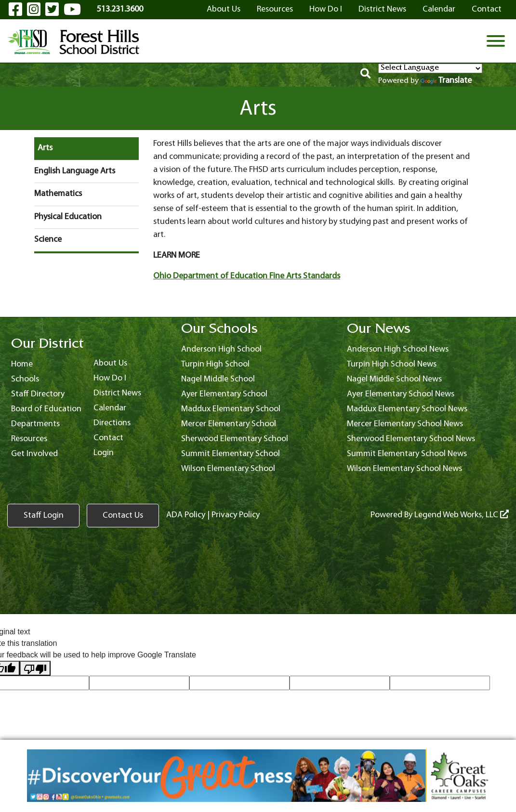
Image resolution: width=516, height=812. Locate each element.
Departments (35, 424)
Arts (45, 148)
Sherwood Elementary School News (411, 439)
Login (104, 453)
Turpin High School (215, 364)
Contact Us (123, 516)
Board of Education (46, 409)
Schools (25, 379)
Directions (112, 423)
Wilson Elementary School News (404, 469)
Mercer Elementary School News (405, 424)
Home (22, 364)
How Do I (326, 9)
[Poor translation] (35, 668)
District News (382, 9)
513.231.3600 (120, 9)
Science (48, 240)
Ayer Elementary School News (401, 394)
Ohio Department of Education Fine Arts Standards (247, 276)
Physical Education (68, 217)
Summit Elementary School (231, 454)
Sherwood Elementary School (235, 439)
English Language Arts (75, 171)
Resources (275, 9)
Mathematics (58, 194)
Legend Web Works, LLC (462, 515)
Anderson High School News (398, 349)
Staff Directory (38, 394)
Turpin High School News (392, 364)
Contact (487, 9)
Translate (446, 81)
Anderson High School (221, 349)
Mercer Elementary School (229, 424)
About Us (224, 9)
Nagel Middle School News (394, 379)
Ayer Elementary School (224, 394)
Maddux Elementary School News (407, 409)
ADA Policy (186, 515)
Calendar (439, 9)
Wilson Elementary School (228, 469)
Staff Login (44, 516)
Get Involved (34, 454)
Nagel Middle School (218, 379)
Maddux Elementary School (231, 409)
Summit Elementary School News (407, 454)
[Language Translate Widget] (430, 68)
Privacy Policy (236, 515)
